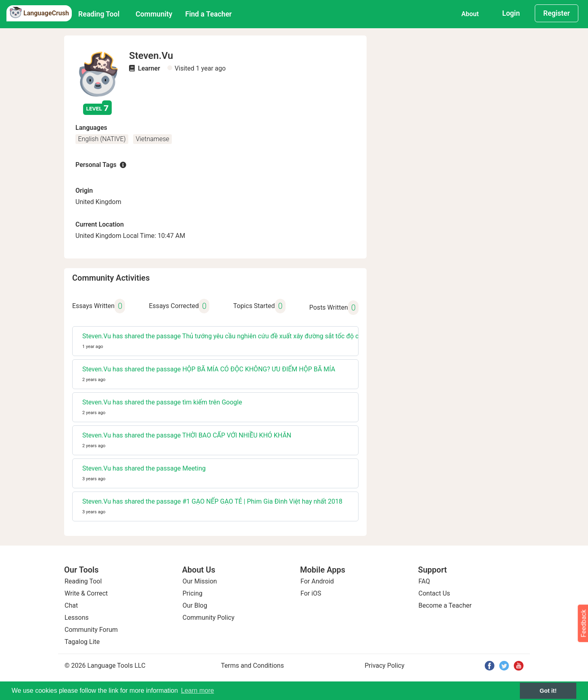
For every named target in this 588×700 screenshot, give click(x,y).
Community (154, 14)
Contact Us (435, 593)
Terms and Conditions (252, 666)
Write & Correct (86, 593)
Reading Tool (99, 14)
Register (557, 13)
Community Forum (91, 630)
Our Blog (195, 605)
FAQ (424, 581)
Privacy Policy (385, 666)
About (470, 14)
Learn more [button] (198, 691)
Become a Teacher (445, 605)
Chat (71, 605)
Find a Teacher (208, 14)
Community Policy (209, 618)
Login (511, 13)
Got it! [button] (548, 691)
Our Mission (200, 581)
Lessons (77, 618)
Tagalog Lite (82, 642)
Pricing (193, 593)
